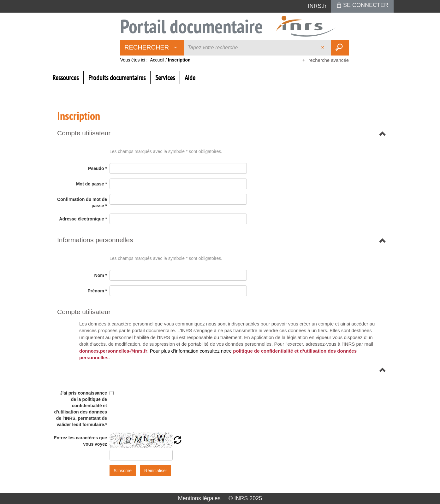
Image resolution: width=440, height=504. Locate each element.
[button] (84, 133)
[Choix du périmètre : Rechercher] (152, 48)
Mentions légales (199, 498)
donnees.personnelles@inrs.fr (113, 351)
